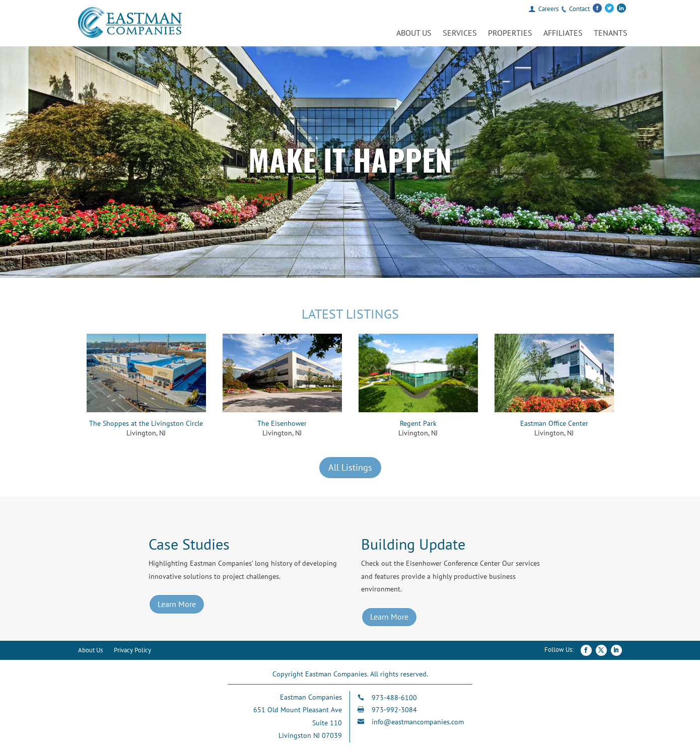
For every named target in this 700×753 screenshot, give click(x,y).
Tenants (611, 33)
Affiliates (563, 33)
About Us (414, 33)
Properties (510, 33)
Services (460, 33)
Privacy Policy (132, 651)
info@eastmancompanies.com (418, 722)
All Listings (350, 467)
